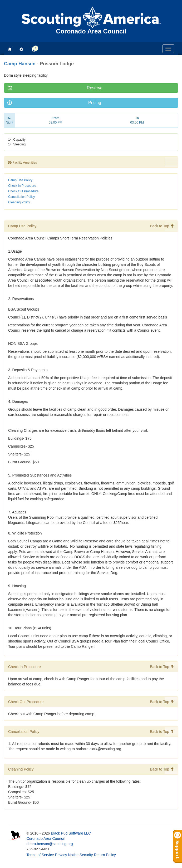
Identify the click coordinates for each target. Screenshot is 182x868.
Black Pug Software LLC (71, 833)
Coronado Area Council (45, 838)
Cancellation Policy (21, 197)
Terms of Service (40, 855)
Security (86, 855)
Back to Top (162, 226)
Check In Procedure (22, 186)
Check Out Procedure (23, 191)
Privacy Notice (67, 855)
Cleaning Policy (19, 202)
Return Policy (105, 855)
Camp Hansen (20, 64)
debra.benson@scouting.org (50, 844)
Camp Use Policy (20, 180)
